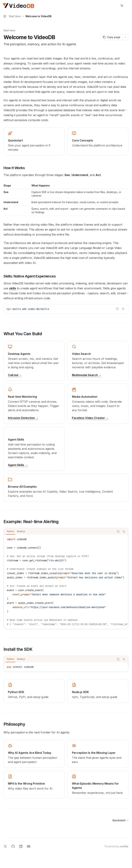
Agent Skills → (18, 465)
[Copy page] (111, 37)
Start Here (9, 30)
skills (13, 288)
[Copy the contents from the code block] (118, 309)
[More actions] (127, 6)
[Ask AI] (123, 309)
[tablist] (59, 532)
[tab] (11, 531)
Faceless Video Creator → (90, 418)
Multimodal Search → (87, 375)
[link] (34, 141)
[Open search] (115, 6)
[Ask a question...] (66, 836)
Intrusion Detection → (23, 418)
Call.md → (15, 375)
